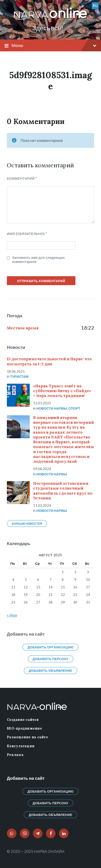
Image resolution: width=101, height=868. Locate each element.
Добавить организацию (50, 647)
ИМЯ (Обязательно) (27, 234)
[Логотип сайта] (50, 18)
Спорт (74, 408)
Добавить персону (51, 659)
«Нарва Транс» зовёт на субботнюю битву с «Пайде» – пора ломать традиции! (62, 391)
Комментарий (22, 178)
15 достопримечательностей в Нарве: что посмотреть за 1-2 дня (49, 361)
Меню (50, 46)
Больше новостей (27, 524)
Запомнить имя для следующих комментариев (39, 259)
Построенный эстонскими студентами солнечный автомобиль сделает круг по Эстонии (63, 491)
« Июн (12, 615)
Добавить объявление (51, 671)
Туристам (19, 376)
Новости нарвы (52, 408)
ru (95, 6)
